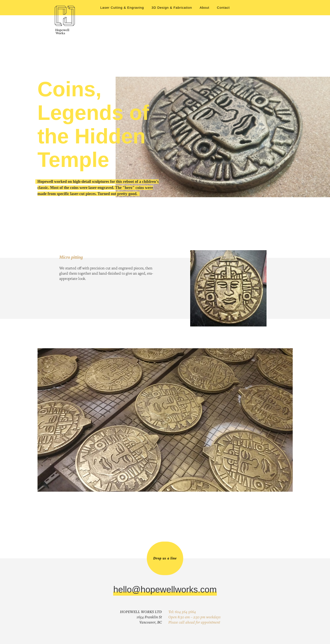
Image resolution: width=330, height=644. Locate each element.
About (204, 8)
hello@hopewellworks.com (165, 590)
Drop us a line (165, 558)
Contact (223, 8)
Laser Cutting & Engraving (122, 8)
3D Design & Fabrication (172, 8)
